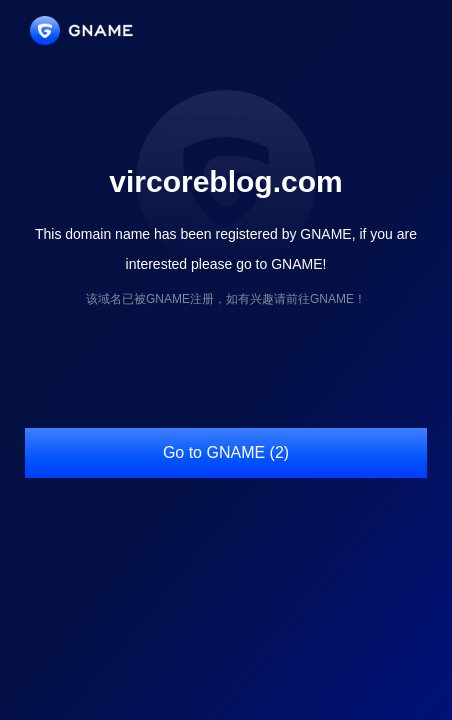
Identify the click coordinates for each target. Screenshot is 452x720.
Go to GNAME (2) (226, 452)
